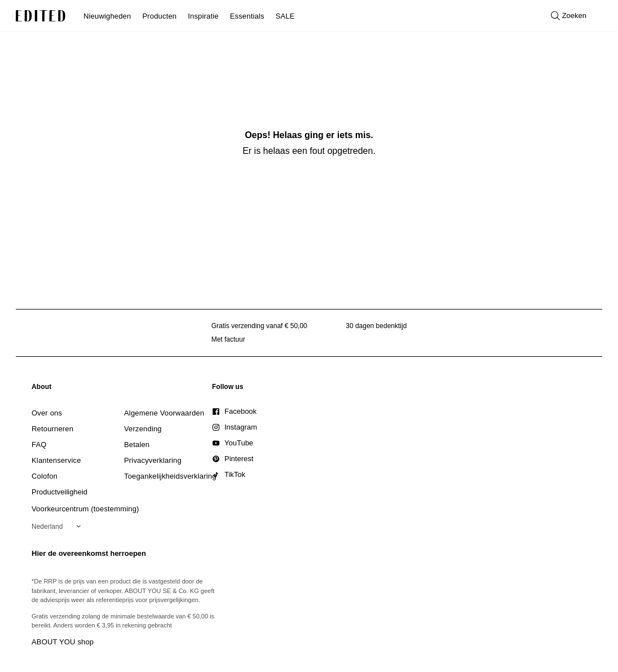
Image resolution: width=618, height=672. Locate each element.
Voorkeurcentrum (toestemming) (85, 509)
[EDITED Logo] (41, 16)
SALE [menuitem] (285, 16)
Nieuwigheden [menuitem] (107, 16)
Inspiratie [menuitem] (203, 16)
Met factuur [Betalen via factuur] (228, 339)
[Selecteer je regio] (58, 527)
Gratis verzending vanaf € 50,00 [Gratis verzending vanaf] (259, 326)
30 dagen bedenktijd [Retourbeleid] (376, 326)
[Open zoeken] (569, 16)
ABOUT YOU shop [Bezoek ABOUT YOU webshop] (63, 642)
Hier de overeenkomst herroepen (89, 553)
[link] (42, 389)
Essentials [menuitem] (247, 16)
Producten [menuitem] (159, 16)
